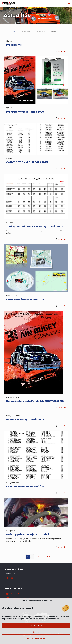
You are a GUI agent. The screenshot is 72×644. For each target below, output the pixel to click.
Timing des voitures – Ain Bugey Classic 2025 (35, 227)
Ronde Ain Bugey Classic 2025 (25, 420)
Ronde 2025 (56, 31)
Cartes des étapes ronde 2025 (25, 300)
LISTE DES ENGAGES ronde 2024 (25, 486)
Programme (14, 45)
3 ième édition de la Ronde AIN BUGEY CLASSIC (35, 401)
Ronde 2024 (41, 31)
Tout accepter (36, 625)
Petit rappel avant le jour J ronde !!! (28, 534)
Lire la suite (62, 51)
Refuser (36, 632)
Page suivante (44, 557)
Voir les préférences (36, 638)
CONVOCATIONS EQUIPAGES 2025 (27, 162)
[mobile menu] (69, 4)
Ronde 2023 (26, 31)
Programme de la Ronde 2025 (25, 112)
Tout (13, 31)
